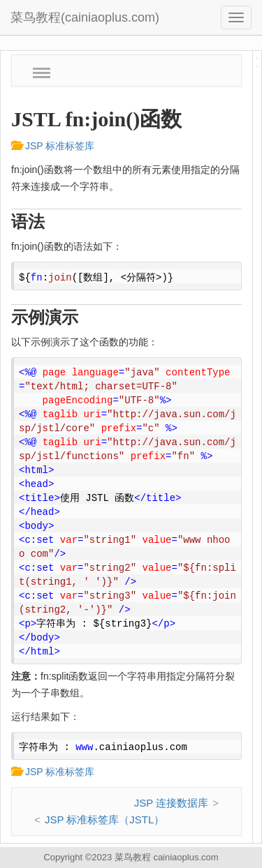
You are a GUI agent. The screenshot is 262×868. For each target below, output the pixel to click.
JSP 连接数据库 (171, 803)
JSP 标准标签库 (53, 146)
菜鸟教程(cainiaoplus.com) (85, 17)
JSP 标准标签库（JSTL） (104, 820)
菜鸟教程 (133, 857)
